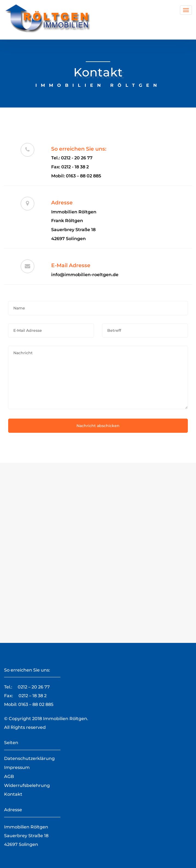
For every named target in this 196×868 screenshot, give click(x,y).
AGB (9, 776)
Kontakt (13, 794)
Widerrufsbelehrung (27, 785)
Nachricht (98, 377)
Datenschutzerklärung (29, 758)
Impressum (17, 767)
